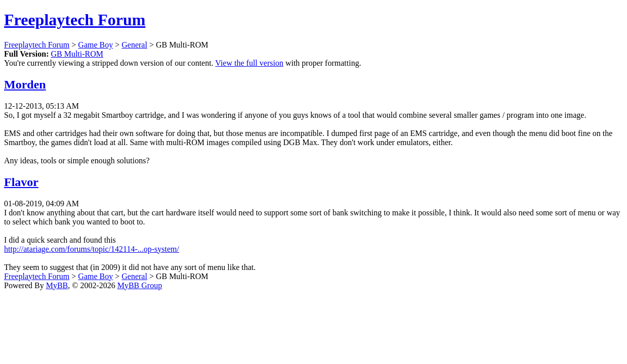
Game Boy (95, 45)
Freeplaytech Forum (75, 20)
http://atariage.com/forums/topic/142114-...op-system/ (92, 249)
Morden (25, 84)
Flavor (21, 182)
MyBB (57, 285)
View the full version (249, 63)
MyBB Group (140, 285)
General (134, 45)
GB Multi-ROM (77, 54)
